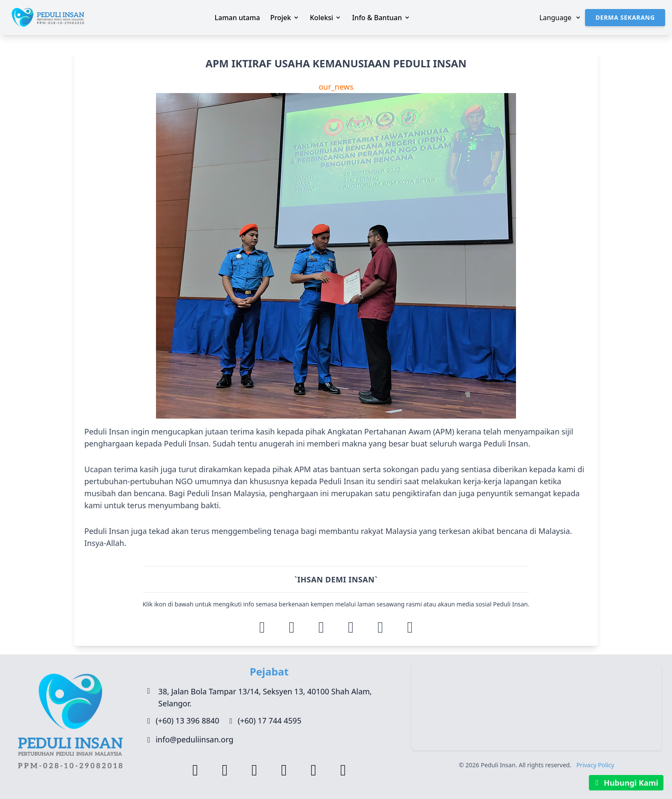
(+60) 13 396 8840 (187, 721)
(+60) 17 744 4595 (270, 721)
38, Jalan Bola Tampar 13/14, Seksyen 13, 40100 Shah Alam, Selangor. (265, 697)
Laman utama (237, 18)
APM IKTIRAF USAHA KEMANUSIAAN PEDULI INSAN (336, 63)
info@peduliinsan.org (194, 739)
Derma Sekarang (625, 17)
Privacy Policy (595, 765)
